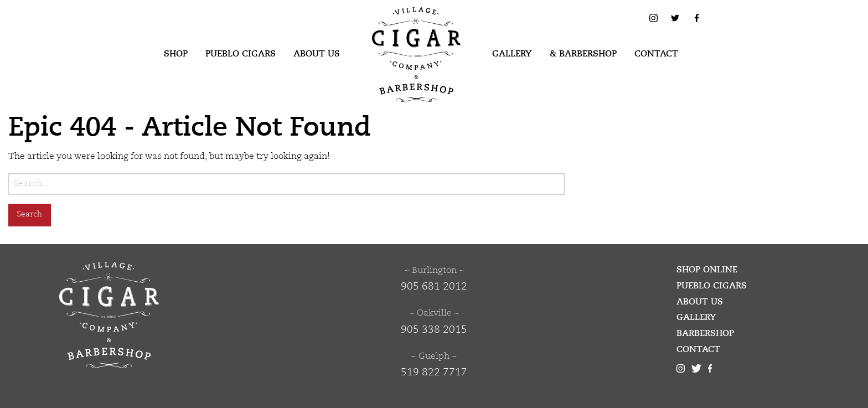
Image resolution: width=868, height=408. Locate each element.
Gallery (512, 54)
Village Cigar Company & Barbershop (399, 24)
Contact (656, 54)
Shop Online (707, 270)
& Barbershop (583, 54)
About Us (317, 54)
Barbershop (705, 333)
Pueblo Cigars (241, 54)
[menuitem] (176, 54)
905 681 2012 (434, 287)
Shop (176, 54)
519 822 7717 (434, 373)
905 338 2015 (434, 330)
